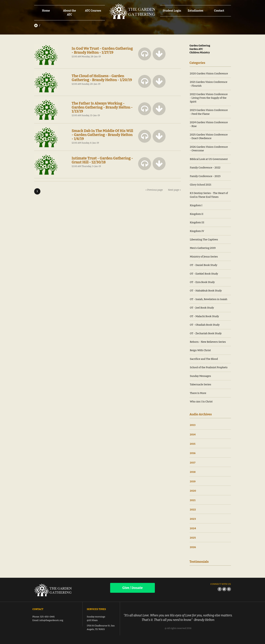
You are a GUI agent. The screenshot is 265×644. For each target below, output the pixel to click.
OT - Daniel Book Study (204, 265)
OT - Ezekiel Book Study (204, 274)
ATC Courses (93, 11)
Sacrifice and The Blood (204, 359)
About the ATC (69, 13)
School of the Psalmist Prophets (209, 367)
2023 (193, 519)
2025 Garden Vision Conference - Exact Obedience (209, 136)
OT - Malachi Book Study (204, 316)
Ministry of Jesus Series (204, 257)
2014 (193, 435)
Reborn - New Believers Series (208, 342)
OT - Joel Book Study (202, 308)
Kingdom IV (197, 231)
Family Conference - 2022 (205, 168)
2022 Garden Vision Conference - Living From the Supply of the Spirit (209, 98)
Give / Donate (132, 588)
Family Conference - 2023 (205, 176)
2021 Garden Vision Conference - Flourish (209, 84)
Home (46, 11)
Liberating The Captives (204, 240)
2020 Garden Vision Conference (209, 74)
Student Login (172, 11)
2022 (193, 510)
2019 (193, 481)
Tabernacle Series (201, 384)
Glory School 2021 (201, 185)
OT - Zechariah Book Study (206, 333)
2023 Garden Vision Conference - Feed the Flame (209, 112)
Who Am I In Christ (201, 402)
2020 (193, 491)
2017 (193, 463)
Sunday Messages (200, 376)
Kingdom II (197, 214)
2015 (193, 444)
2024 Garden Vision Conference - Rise (209, 124)
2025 (193, 538)
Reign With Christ (200, 350)
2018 (193, 472)
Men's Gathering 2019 (203, 248)
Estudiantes (195, 11)
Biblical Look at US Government (209, 159)
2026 (193, 547)
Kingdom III (197, 222)
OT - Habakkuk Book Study (206, 291)
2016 (193, 453)
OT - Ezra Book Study (202, 282)
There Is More (198, 393)
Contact (219, 11)
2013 (193, 425)
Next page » (174, 190)
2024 (193, 528)
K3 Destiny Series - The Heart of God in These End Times (209, 195)
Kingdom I (196, 205)
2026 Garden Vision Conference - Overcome (209, 149)
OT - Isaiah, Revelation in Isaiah (209, 299)
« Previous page (154, 190)
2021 (193, 500)
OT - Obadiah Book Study (205, 325)
